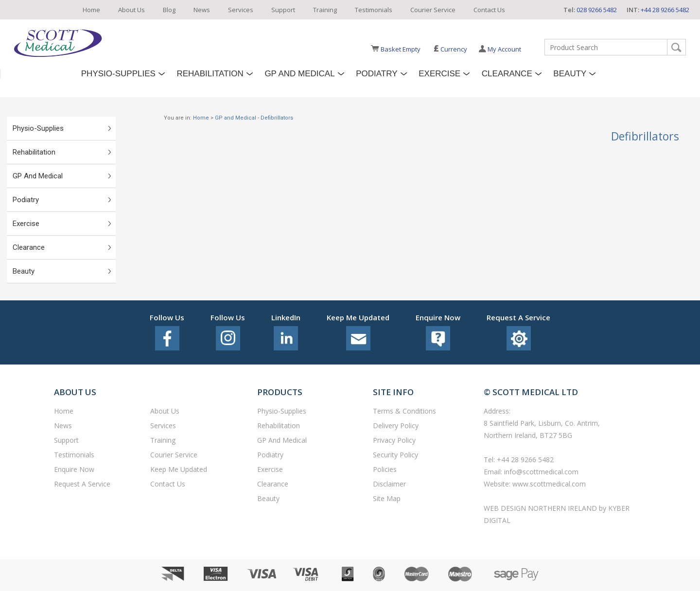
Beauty (570, 74)
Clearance (507, 74)
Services (241, 10)
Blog (169, 10)
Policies (385, 469)
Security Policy (395, 455)
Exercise (439, 74)
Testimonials (374, 10)
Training (325, 10)
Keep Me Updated (179, 469)
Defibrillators (277, 118)
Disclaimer (389, 484)
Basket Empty (401, 49)
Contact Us (489, 10)
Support (283, 10)
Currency (450, 49)
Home (91, 10)
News (202, 10)
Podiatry (376, 74)
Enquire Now (74, 469)
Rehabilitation (210, 74)
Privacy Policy (394, 440)
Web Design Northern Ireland (541, 508)
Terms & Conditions (404, 411)
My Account (504, 49)
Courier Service (433, 10)
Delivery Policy (396, 426)
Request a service (82, 484)
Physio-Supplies (118, 74)
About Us (131, 10)
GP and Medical (299, 74)
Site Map (387, 498)
